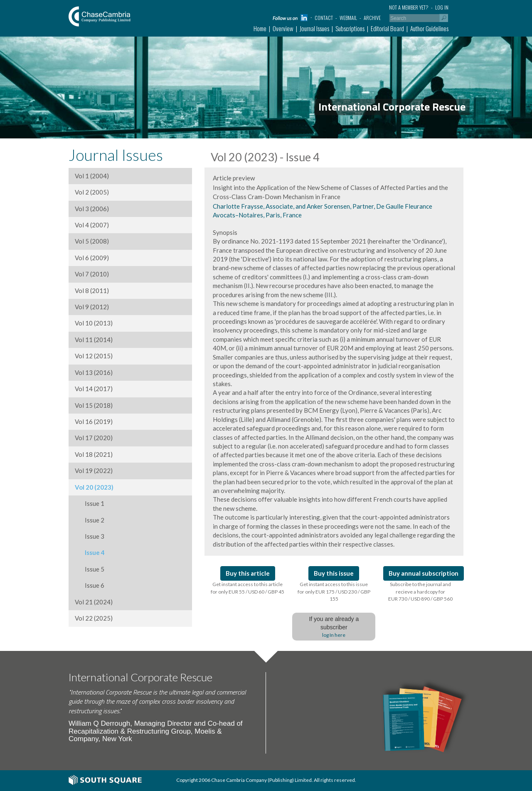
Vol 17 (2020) (94, 438)
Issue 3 (90, 536)
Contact (324, 18)
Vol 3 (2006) (92, 209)
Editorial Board (387, 28)
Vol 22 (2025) (94, 618)
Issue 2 (90, 520)
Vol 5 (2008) (92, 241)
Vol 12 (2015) (94, 356)
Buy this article (248, 573)
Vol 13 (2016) (94, 372)
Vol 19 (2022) (94, 471)
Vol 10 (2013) (94, 323)
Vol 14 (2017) (94, 389)
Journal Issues (314, 28)
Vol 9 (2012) (92, 307)
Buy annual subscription (424, 573)
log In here (334, 635)
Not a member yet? (409, 7)
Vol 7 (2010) (92, 274)
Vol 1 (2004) (92, 176)
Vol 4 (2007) (92, 225)
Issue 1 (90, 503)
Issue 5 (90, 569)
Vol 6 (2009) (92, 258)
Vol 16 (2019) (94, 421)
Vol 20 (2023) (94, 487)
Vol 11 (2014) (94, 340)
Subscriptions (350, 28)
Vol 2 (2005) (92, 192)
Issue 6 (90, 585)
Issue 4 (90, 552)
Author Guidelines (429, 28)
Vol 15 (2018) (94, 405)
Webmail (348, 18)
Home (260, 28)
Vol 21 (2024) (94, 602)
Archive (372, 18)
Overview (283, 28)
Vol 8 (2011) (92, 291)
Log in (442, 7)
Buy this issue (334, 573)
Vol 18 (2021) (94, 454)
